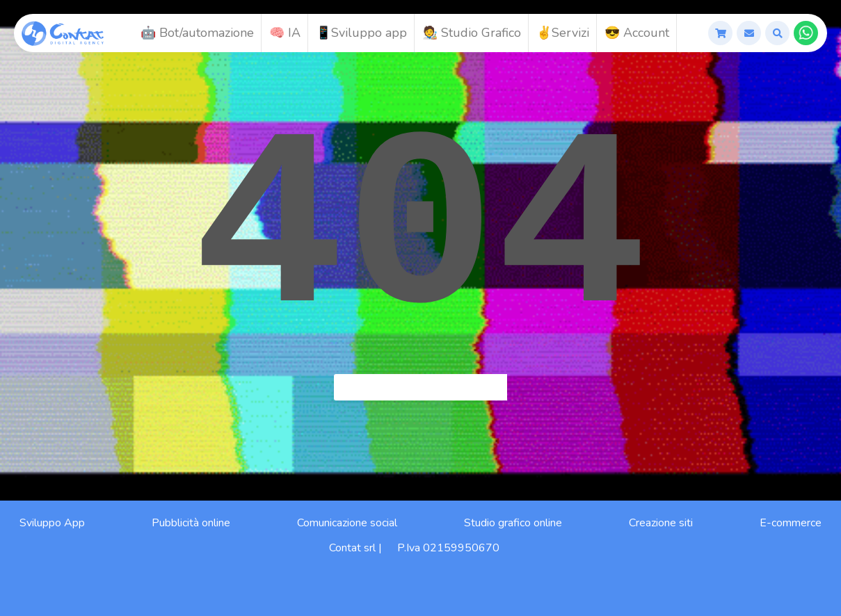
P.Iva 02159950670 (448, 548)
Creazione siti (661, 523)
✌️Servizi (563, 33)
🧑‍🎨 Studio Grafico (472, 33)
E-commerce (791, 523)
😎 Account (637, 33)
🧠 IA (285, 33)
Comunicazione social (347, 523)
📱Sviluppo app (361, 33)
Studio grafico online (513, 523)
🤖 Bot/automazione (197, 33)
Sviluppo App (52, 523)
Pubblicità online (191, 523)
